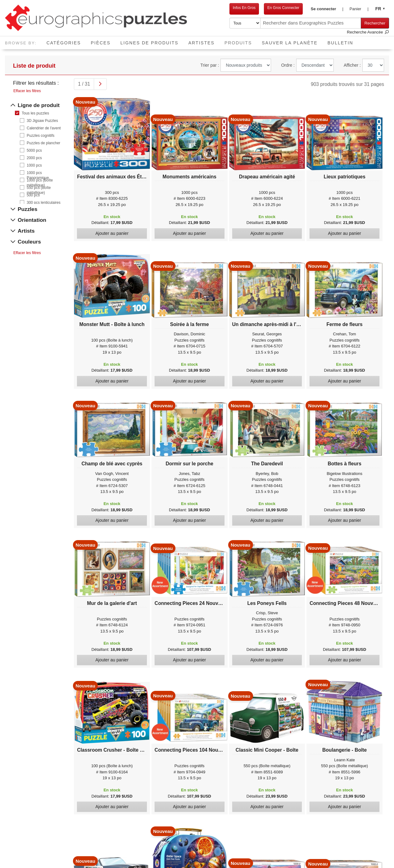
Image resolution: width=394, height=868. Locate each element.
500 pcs (33, 195)
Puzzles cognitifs (41, 136)
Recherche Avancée (368, 32)
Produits (241, 41)
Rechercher (375, 23)
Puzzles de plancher (43, 143)
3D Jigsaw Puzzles (42, 121)
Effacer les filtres (27, 91)
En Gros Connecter (283, 8)
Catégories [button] (64, 43)
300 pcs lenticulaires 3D (44, 203)
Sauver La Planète (290, 43)
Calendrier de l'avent (44, 128)
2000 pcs (34, 158)
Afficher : (352, 65)
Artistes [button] (202, 43)
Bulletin (340, 43)
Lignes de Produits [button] (149, 43)
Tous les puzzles (35, 113)
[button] (327, 9)
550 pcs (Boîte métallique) (39, 188)
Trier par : (210, 65)
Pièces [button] (100, 43)
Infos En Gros (244, 8)
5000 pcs (34, 150)
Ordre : (288, 65)
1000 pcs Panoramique (38, 173)
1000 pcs (34, 165)
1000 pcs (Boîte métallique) (40, 180)
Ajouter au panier (112, 233)
